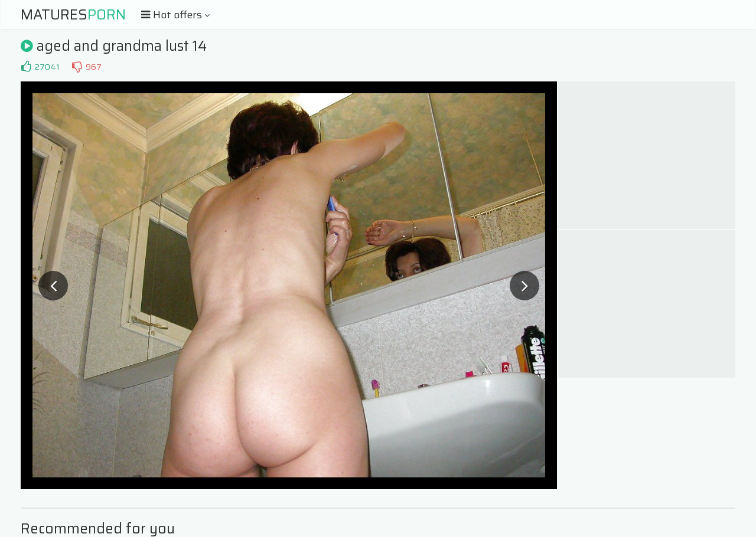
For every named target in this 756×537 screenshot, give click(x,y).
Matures (73, 15)
